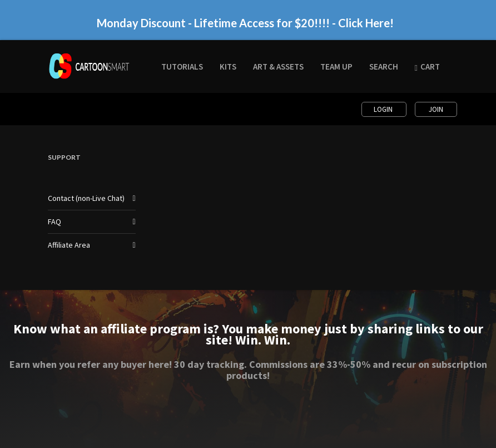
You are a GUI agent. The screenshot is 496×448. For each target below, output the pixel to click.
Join (436, 109)
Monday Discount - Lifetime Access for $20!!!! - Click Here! (245, 23)
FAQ (54, 221)
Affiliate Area (69, 245)
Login (384, 109)
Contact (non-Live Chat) (86, 198)
